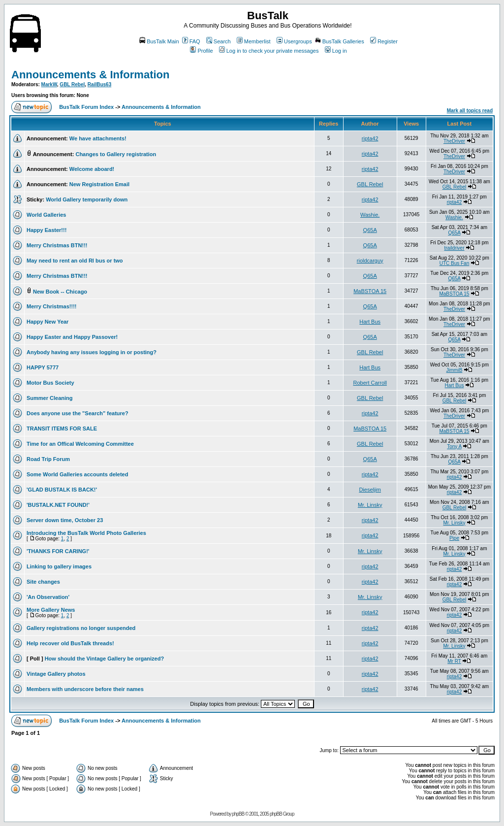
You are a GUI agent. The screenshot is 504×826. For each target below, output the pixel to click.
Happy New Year (47, 322)
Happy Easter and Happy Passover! (72, 337)
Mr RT (454, 661)
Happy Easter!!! (47, 230)
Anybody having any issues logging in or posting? (92, 352)
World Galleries (47, 215)
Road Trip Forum (48, 459)
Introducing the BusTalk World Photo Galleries (86, 533)
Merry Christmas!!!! (51, 306)
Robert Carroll (370, 383)
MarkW (49, 84)
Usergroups (294, 41)
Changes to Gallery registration (116, 154)
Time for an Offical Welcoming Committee (80, 444)
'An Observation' (48, 597)
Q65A (370, 230)
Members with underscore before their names (85, 689)
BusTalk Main (159, 41)
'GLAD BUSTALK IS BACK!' (62, 490)
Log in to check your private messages (269, 51)
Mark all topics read (470, 111)
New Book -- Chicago (60, 292)
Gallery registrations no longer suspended (81, 628)
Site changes (43, 582)
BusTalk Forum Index (86, 107)
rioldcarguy (370, 261)
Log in (336, 51)
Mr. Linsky (370, 505)
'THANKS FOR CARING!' (58, 551)
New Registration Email (99, 184)
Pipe (454, 538)
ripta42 (370, 138)
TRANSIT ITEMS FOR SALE (62, 429)
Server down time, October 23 (65, 520)
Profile (201, 51)
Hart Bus (370, 322)
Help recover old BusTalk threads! (70, 643)
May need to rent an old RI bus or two (75, 261)
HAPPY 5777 (43, 367)
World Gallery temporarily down (87, 199)
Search (219, 41)
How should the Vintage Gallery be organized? (104, 659)
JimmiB (455, 370)
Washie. (370, 215)
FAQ (191, 41)
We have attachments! (98, 138)
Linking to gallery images (59, 566)
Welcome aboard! (92, 169)
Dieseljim (370, 490)
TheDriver (454, 141)
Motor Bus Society (50, 383)
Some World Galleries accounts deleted (77, 474)
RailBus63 (99, 84)
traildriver (454, 248)
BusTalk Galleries (340, 41)
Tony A (454, 446)
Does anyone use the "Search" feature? (78, 413)
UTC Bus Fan (455, 263)
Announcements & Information (90, 75)
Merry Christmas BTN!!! (57, 245)
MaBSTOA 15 (370, 291)
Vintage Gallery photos (56, 674)
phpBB (238, 814)
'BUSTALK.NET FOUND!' (58, 505)
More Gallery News (51, 610)
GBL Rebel (72, 84)
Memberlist (254, 41)
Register (384, 41)
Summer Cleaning (50, 398)
